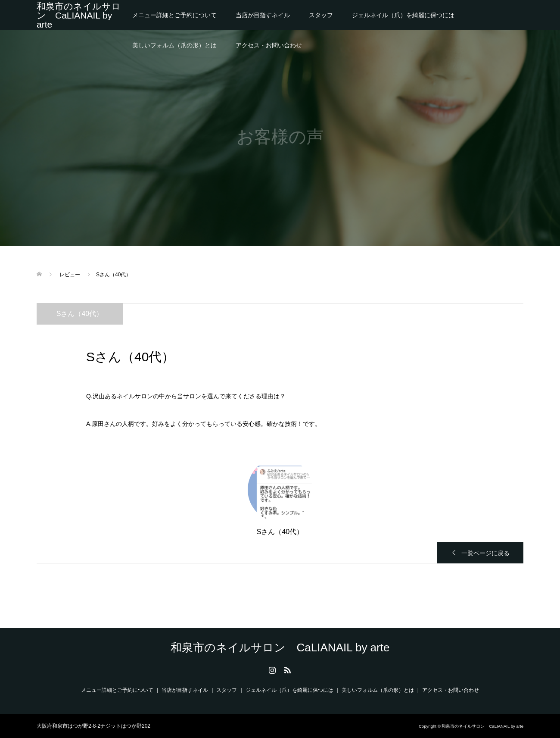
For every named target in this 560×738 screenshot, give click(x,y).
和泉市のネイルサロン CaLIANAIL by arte (79, 15)
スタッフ (321, 15)
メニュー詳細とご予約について (174, 15)
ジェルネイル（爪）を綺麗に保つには (403, 15)
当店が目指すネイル (263, 15)
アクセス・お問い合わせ (269, 45)
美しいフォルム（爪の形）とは (174, 45)
